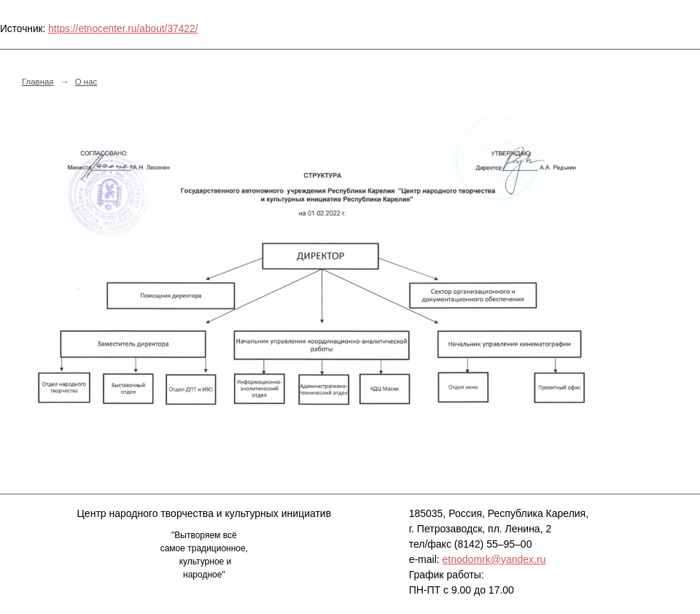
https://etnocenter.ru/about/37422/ (123, 29)
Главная (38, 82)
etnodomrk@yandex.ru (494, 559)
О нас (86, 82)
